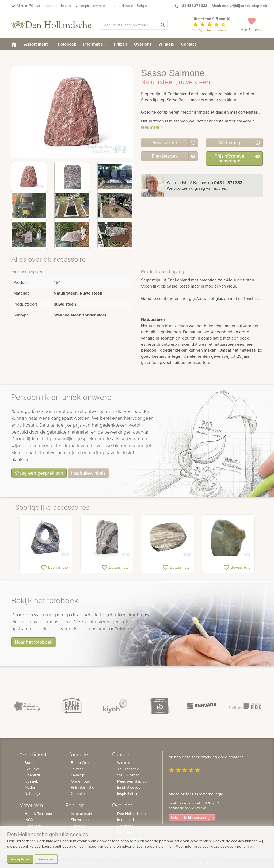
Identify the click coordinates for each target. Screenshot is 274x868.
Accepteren (20, 859)
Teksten (77, 769)
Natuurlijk (32, 794)
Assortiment (38, 44)
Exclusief (32, 769)
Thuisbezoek (128, 769)
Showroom (80, 820)
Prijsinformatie (83, 787)
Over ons (143, 44)
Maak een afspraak (133, 781)
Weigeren (46, 859)
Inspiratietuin (81, 814)
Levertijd (78, 775)
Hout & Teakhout (38, 814)
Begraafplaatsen (84, 763)
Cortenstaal (34, 826)
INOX (29, 820)
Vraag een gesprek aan (39, 473)
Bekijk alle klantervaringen (192, 818)
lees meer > (152, 127)
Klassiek (31, 781)
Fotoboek (67, 44)
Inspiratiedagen (130, 787)
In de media (127, 820)
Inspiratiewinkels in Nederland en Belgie (114, 6)
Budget (31, 763)
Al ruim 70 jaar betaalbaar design (44, 6)
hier (250, 846)
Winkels (166, 44)
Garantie (78, 794)
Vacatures (125, 826)
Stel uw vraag (128, 775)
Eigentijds (33, 775)
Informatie (95, 44)
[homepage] (14, 44)
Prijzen (120, 44)
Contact (188, 44)
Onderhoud (81, 781)
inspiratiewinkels (88, 473)
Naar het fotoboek (34, 642)
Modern (31, 787)
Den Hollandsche (132, 814)
